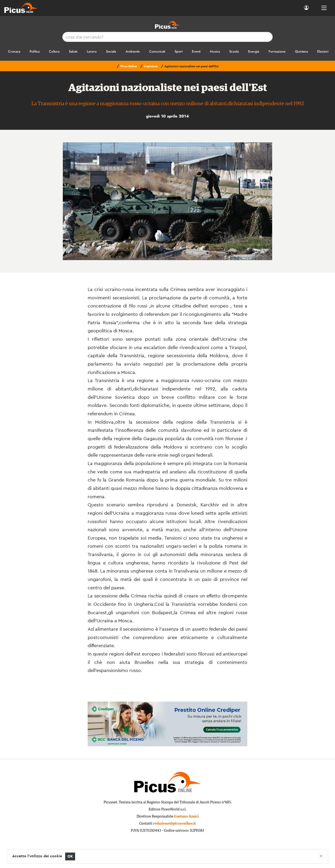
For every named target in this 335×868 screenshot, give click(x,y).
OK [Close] (70, 856)
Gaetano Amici (186, 816)
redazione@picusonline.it (174, 824)
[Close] (321, 856)
